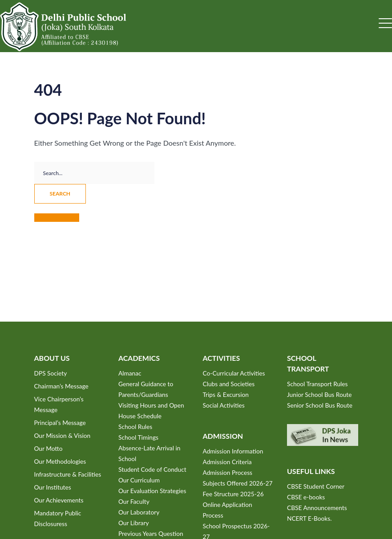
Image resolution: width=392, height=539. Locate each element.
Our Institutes (53, 487)
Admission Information (233, 451)
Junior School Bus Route (319, 394)
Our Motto (48, 448)
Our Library (133, 523)
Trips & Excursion (226, 394)
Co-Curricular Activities (234, 373)
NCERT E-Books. (309, 518)
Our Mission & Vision (63, 435)
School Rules (135, 427)
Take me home (57, 218)
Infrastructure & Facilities (68, 474)
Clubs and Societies (229, 384)
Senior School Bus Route (320, 405)
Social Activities (224, 405)
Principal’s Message (60, 423)
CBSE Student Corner (316, 486)
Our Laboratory (139, 512)
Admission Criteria (227, 462)
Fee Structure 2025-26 (233, 494)
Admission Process (228, 472)
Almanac (130, 373)
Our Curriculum (139, 480)
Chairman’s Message (61, 386)
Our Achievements (59, 500)
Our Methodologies (60, 461)
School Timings (138, 437)
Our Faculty (134, 501)
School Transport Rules (317, 384)
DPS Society (51, 373)
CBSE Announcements (317, 508)
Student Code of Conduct (152, 469)
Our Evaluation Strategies (152, 491)
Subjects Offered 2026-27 (238, 483)
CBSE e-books (306, 497)
